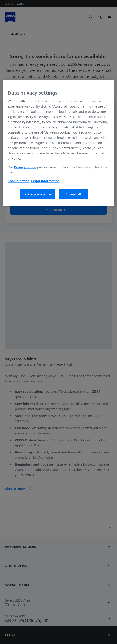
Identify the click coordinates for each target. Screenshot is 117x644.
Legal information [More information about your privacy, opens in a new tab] (45, 181)
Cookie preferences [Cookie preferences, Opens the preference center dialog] (37, 194)
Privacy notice (25, 167)
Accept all (73, 194)
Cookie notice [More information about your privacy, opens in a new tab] (18, 181)
